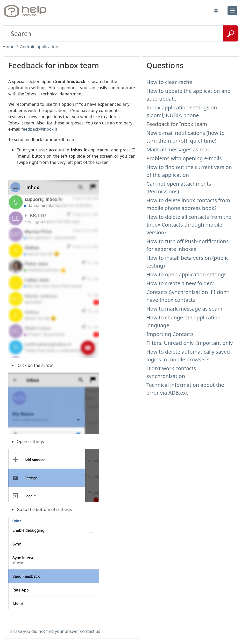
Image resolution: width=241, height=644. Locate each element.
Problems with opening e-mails (184, 158)
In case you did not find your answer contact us (54, 631)
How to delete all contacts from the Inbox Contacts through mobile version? (189, 225)
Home (9, 47)
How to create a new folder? (180, 283)
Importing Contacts (170, 334)
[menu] (232, 11)
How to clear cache (169, 82)
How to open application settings (186, 274)
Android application (39, 47)
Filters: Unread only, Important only (190, 343)
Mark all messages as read (179, 149)
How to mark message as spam (184, 309)
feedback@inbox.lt (40, 129)
